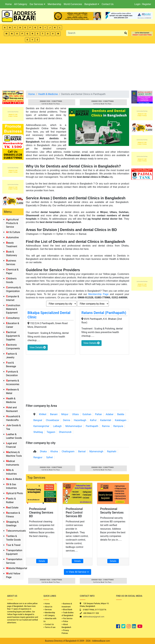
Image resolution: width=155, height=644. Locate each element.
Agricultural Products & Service (12, 223)
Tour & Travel (13, 545)
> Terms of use (49, 627)
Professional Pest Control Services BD (74, 513)
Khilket (43, 414)
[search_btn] (126, 33)
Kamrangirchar (41, 426)
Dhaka (43, 451)
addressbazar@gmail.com (94, 617)
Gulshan (87, 414)
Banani (54, 414)
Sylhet (49, 457)
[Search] (95, 33)
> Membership (49, 613)
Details (42, 561)
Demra (67, 420)
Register (147, 4)
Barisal (82, 451)
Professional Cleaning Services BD (41, 513)
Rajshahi (112, 451)
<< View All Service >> (77, 572)
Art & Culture (13, 232)
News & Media (14, 479)
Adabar (110, 414)
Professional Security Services (112, 511)
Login (137, 4)
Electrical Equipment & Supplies (13, 336)
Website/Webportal (17, 568)
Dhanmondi (65, 432)
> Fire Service (67, 619)
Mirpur (65, 414)
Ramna (106, 426)
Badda (121, 414)
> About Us (48, 607)
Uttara (75, 414)
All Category (21, 4)
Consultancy (13, 318)
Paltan (98, 414)
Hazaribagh (80, 420)
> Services (48, 610)
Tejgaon (51, 432)
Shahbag (38, 432)
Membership (54, 4)
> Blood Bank (67, 610)
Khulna (54, 451)
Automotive (12, 237)
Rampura (118, 426)
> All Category (49, 615)
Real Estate (12, 508)
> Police (65, 621)
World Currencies (73, 4)
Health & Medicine (48, 94)
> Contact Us (49, 624)
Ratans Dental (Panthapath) (104, 313)
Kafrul (93, 420)
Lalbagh (57, 426)
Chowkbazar (53, 420)
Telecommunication (17, 531)
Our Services (37, 4)
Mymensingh (96, 451)
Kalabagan (121, 420)
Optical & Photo (15, 493)
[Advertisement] (77, 66)
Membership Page (98, 294)
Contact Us (108, 4)
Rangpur (38, 457)
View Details (38, 347)
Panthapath (92, 426)
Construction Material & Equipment (13, 309)
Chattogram (68, 451)
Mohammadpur (74, 426)
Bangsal (38, 420)
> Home (47, 604)
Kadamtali (106, 420)
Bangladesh (92, 4)
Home (8, 4)
